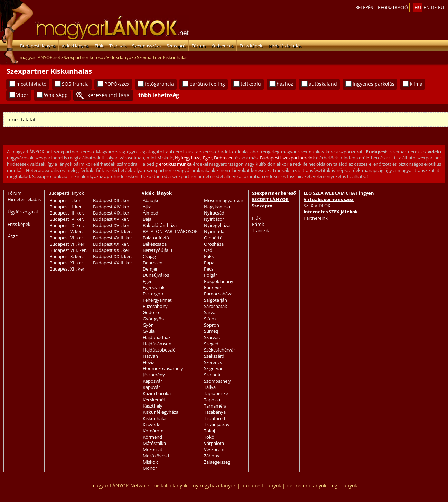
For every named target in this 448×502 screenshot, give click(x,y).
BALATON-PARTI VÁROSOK (170, 231)
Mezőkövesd (156, 456)
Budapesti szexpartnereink (287, 158)
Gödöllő (151, 312)
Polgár (211, 275)
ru (441, 7)
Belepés (364, 7)
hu (418, 7)
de (434, 7)
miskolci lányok (170, 486)
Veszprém (214, 449)
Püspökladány (219, 281)
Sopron (212, 325)
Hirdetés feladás (285, 46)
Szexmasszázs (146, 46)
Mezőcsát (153, 449)
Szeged (211, 344)
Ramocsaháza (218, 294)
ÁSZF (13, 237)
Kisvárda (152, 425)
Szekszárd (214, 356)
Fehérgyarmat (157, 300)
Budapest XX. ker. (111, 244)
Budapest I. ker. (65, 200)
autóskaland (323, 84)
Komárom (153, 431)
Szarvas (212, 337)
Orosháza (214, 244)
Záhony (212, 456)
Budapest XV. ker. (111, 219)
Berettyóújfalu (157, 250)
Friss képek (251, 46)
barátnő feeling (207, 84)
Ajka (147, 207)
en (427, 7)
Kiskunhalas (155, 418)
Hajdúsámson (157, 344)
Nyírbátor (214, 219)
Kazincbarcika (157, 393)
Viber (22, 95)
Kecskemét (154, 400)
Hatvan (150, 356)
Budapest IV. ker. (67, 219)
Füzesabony (155, 306)
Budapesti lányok (38, 46)
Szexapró (176, 46)
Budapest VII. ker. (67, 244)
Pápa (209, 263)
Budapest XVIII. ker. (113, 238)
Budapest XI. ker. (67, 263)
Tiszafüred (214, 418)
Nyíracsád (214, 213)
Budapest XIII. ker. (112, 200)
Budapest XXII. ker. (112, 256)
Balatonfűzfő (156, 238)
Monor (150, 468)
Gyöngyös (153, 319)
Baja (147, 219)
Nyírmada (214, 231)
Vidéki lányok (75, 46)
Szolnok (212, 375)
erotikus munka (175, 164)
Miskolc (151, 462)
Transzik (118, 46)
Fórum (198, 46)
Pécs (209, 269)
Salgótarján (216, 300)
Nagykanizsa (217, 207)
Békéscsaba (155, 244)
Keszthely (153, 406)
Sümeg (211, 331)
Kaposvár (152, 381)
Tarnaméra (215, 406)
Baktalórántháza (160, 225)
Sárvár (211, 312)
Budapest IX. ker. (67, 225)
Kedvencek (222, 46)
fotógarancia (159, 84)
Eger (207, 158)
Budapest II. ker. (66, 207)
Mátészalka (154, 443)
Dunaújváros (156, 275)
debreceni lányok (306, 486)
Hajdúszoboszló (159, 350)
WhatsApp (56, 95)
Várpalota (214, 443)
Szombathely (217, 381)
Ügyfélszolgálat (23, 212)
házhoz (285, 84)
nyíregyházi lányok (214, 486)
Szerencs (213, 362)
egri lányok (344, 486)
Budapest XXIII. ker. (113, 263)
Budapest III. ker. (67, 213)
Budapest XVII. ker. (112, 231)
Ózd (208, 250)
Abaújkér (152, 200)
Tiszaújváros (217, 425)
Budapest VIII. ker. (68, 250)
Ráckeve (212, 287)
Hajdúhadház (157, 337)
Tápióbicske (216, 393)
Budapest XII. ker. (67, 269)
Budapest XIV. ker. (112, 207)
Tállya (210, 387)
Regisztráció (393, 7)
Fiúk (99, 46)
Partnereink (316, 218)
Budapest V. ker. (66, 231)
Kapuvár (151, 387)
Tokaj (209, 431)
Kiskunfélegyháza (161, 412)
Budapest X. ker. (66, 256)
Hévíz (148, 362)
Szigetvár (213, 368)
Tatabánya (215, 412)
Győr (148, 325)
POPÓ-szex (117, 84)
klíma (416, 84)
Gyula (149, 331)
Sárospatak (216, 306)
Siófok (210, 319)
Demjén (151, 269)
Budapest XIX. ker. (112, 213)
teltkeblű (251, 84)
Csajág (149, 256)
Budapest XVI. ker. (112, 225)
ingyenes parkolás (374, 84)
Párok (258, 224)
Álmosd (151, 213)
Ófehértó (213, 238)
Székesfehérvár (220, 350)
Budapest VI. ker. (67, 238)
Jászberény (154, 375)
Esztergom (154, 294)
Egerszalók (154, 287)
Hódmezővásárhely (163, 368)
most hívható (31, 84)
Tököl (210, 437)
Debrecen (224, 158)
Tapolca (212, 400)
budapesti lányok (261, 486)
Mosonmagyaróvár (224, 200)
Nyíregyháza (188, 158)
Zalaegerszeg (217, 462)
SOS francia (75, 84)
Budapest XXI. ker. (112, 250)
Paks (209, 256)
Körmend (152, 437)
